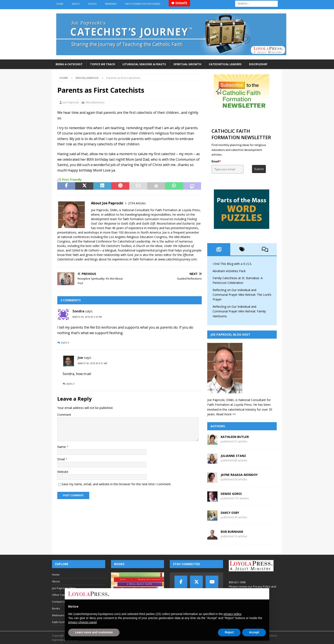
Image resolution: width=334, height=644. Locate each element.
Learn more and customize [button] (94, 632)
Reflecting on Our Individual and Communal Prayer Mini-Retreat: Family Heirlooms (239, 311)
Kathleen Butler (235, 437)
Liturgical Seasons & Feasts (144, 64)
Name (62, 447)
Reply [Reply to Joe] (71, 384)
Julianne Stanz (233, 456)
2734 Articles (137, 203)
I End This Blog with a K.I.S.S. (232, 264)
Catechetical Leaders (225, 64)
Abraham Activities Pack (229, 271)
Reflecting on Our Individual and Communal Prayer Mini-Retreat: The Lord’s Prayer (242, 295)
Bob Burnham (232, 532)
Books (92, 4)
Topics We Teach (103, 64)
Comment (64, 415)
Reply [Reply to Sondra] (65, 343)
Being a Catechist (69, 64)
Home (60, 4)
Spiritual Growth (187, 64)
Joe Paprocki (71, 102)
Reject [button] (229, 632)
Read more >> (226, 414)
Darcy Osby (230, 513)
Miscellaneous (95, 102)
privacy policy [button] (232, 614)
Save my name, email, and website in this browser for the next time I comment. (116, 484)
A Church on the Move (148, 246)
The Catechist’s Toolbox (116, 246)
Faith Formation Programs (143, 4)
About (76, 4)
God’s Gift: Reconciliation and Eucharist (168, 223)
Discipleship (258, 64)
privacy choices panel (82, 622)
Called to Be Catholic (85, 250)
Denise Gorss (231, 494)
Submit (259, 169)
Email (61, 459)
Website (63, 472)
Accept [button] (254, 632)
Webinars (111, 4)
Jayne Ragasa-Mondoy (239, 475)
